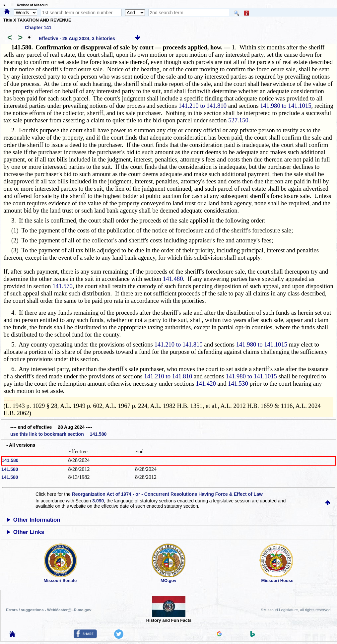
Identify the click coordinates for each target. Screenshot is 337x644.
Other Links (29, 532)
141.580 (10, 460)
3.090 (98, 501)
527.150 (238, 120)
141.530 (238, 384)
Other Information (37, 520)
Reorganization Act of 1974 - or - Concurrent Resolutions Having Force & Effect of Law (167, 494)
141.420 (206, 384)
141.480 (173, 279)
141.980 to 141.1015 (286, 106)
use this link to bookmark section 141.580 (58, 434)
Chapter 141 (38, 28)
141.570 (63, 286)
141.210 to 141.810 (202, 106)
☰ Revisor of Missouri (28, 5)
